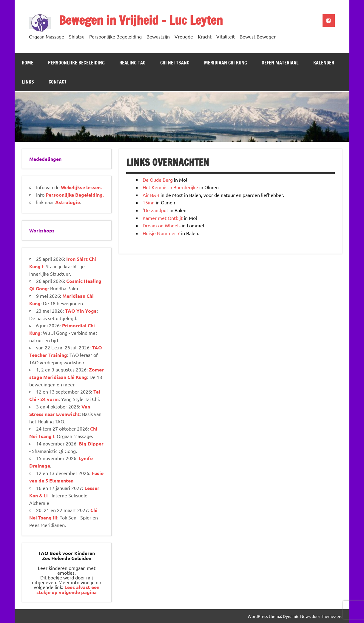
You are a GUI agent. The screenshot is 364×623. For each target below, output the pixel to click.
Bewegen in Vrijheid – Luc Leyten (141, 20)
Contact (58, 82)
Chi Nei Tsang (175, 63)
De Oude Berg (158, 180)
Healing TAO (132, 63)
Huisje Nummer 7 (161, 233)
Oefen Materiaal (280, 63)
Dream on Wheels (162, 225)
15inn (149, 202)
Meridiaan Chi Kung (226, 63)
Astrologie (68, 202)
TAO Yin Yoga (81, 311)
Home (28, 63)
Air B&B (151, 195)
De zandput (156, 210)
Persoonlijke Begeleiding (76, 63)
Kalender (324, 63)
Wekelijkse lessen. (81, 187)
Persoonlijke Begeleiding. (75, 195)
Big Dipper (91, 444)
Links (28, 82)
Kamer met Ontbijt (163, 218)
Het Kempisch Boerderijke (170, 187)
